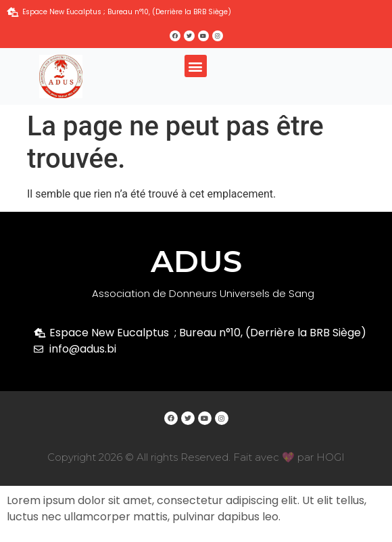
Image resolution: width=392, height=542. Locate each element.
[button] (196, 66)
